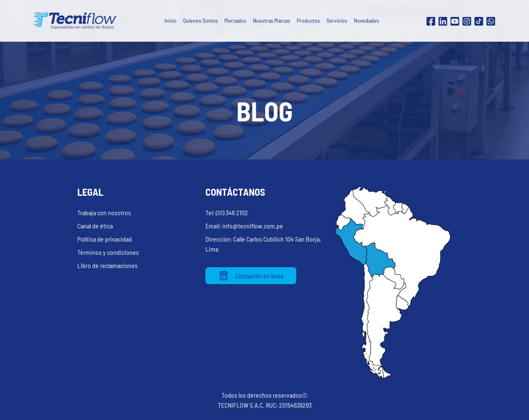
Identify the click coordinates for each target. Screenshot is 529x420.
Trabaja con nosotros (104, 212)
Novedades (366, 20)
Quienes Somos (200, 20)
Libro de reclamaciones (107, 265)
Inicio (170, 20)
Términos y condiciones (108, 252)
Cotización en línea (251, 276)
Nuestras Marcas (272, 20)
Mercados (235, 20)
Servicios (337, 20)
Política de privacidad (105, 239)
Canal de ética (95, 226)
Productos (308, 20)
